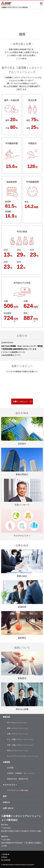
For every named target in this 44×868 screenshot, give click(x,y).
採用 (5, 796)
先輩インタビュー (20, 402)
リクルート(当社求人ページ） (14, 352)
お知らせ (6, 802)
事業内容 (6, 717)
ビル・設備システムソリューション (20, 739)
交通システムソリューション (18, 734)
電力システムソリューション (18, 751)
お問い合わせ (8, 808)
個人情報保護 (6, 860)
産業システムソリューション (18, 728)
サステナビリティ (10, 785)
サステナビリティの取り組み (18, 790)
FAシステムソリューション (17, 723)
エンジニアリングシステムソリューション (23, 756)
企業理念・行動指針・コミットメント (21, 773)
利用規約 (4, 857)
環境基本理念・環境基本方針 (18, 779)
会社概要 (10, 768)
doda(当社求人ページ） (12, 355)
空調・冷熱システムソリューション (20, 745)
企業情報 (6, 762)
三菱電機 (5, 854)
